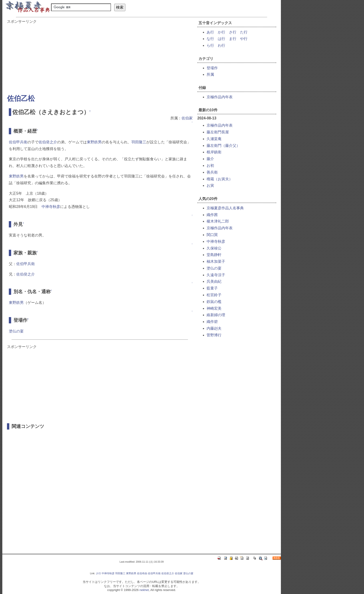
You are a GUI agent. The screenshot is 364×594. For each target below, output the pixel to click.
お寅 (210, 185)
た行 (244, 32)
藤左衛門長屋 (218, 132)
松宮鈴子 (214, 295)
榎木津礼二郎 (218, 221)
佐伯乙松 (21, 98)
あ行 (210, 32)
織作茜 (212, 215)
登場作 (212, 68)
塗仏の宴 (16, 331)
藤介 (210, 159)
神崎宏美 (214, 308)
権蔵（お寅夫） (220, 179)
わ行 (221, 45)
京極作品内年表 (220, 97)
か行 (221, 32)
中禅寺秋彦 (51, 207)
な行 (210, 39)
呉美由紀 (214, 281)
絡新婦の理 (216, 315)
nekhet (144, 590)
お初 (210, 166)
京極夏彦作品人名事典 (225, 208)
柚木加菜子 (216, 261)
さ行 (233, 32)
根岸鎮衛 (214, 152)
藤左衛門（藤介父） (223, 146)
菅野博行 (214, 335)
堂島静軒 (214, 255)
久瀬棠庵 (214, 139)
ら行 (210, 45)
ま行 (233, 39)
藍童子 (212, 288)
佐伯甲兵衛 (18, 142)
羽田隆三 (139, 142)
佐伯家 (187, 118)
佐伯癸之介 (48, 142)
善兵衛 (212, 172)
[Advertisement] (100, 57)
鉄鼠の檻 (214, 302)
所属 (210, 74)
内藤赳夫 (214, 328)
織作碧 (212, 322)
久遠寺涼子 (216, 275)
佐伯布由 (142, 573)
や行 (244, 39)
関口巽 (212, 235)
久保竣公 (214, 248)
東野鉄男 (94, 142)
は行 (221, 39)
